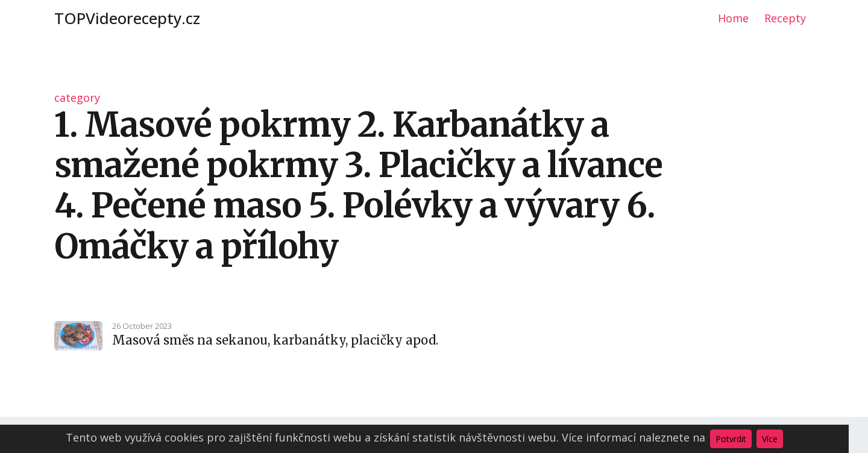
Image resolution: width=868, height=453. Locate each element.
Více (770, 439)
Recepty (785, 18)
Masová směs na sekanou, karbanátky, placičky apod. (275, 340)
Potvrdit (731, 439)
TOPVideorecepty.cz (127, 18)
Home (733, 18)
